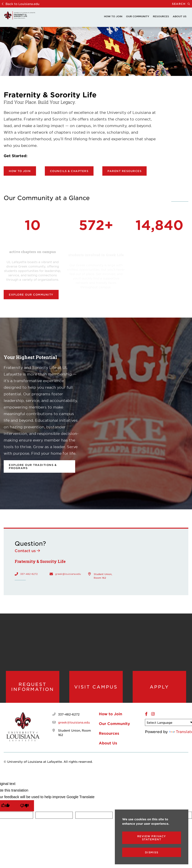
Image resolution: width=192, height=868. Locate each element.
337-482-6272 (29, 574)
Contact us (25, 551)
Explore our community (31, 295)
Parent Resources (124, 171)
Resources (161, 16)
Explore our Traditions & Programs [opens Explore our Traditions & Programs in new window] (33, 466)
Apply (159, 687)
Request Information (33, 687)
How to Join (113, 16)
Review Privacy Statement (152, 838)
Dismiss (152, 852)
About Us (180, 16)
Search (182, 4)
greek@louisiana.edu (68, 574)
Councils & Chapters (69, 171)
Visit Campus (96, 687)
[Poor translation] (24, 806)
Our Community (138, 16)
